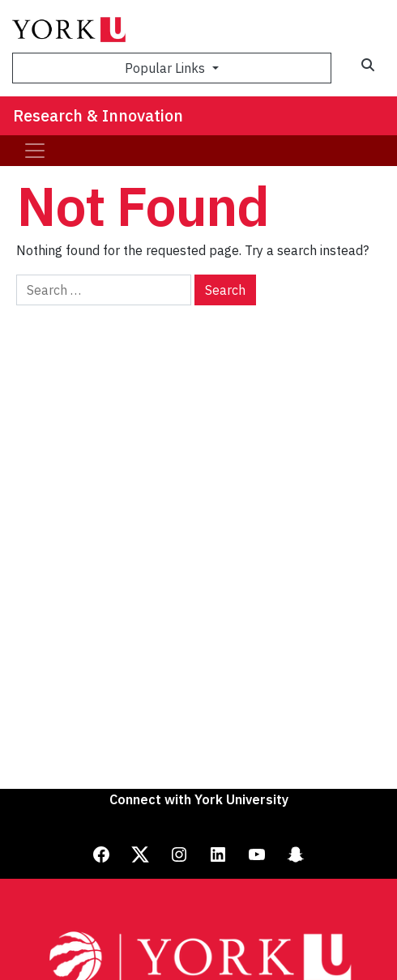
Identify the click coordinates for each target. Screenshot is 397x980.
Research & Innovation (98, 115)
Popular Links (166, 68)
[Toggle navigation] (35, 151)
